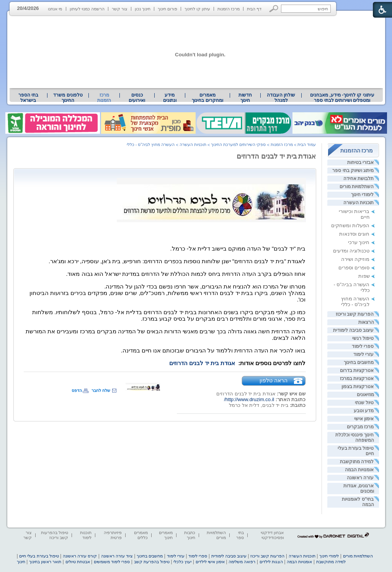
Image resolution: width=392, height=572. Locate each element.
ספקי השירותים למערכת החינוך (238, 144)
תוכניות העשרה (359, 203)
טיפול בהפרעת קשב (152, 562)
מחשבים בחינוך (359, 362)
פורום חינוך (167, 9)
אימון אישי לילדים (210, 562)
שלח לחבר (101, 390)
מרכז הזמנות (229, 9)
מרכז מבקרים (360, 427)
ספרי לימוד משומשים (112, 562)
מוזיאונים (365, 395)
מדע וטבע (364, 411)
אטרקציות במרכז (357, 379)
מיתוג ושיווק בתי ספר (353, 170)
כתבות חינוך (190, 535)
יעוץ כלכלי (182, 562)
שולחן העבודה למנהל (281, 98)
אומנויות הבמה (359, 470)
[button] (274, 9)
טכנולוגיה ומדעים (351, 251)
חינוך (21, 562)
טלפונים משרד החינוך (68, 98)
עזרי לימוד (363, 354)
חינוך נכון (143, 9)
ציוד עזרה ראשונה (117, 556)
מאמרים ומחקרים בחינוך (207, 98)
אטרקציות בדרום (357, 370)
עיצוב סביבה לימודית (354, 330)
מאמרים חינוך (166, 535)
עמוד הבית (307, 144)
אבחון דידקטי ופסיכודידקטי (272, 535)
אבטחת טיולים (78, 562)
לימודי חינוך (362, 195)
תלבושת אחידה (359, 179)
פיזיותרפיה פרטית (113, 535)
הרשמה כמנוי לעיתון (87, 9)
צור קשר (120, 9)
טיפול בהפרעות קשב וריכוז (55, 535)
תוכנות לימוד (86, 535)
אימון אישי (364, 419)
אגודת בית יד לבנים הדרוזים (276, 156)
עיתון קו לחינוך (197, 9)
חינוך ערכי (359, 242)
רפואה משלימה (242, 562)
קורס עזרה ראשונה (80, 556)
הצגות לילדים (271, 562)
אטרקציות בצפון (358, 387)
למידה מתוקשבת (357, 462)
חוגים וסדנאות (354, 234)
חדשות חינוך (245, 98)
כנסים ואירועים (137, 98)
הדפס (77, 390)
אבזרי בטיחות (360, 162)
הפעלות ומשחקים (350, 225)
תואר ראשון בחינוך (45, 562)
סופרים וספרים (354, 268)
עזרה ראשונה (360, 478)
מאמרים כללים (141, 535)
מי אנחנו (55, 9)
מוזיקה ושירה (355, 259)
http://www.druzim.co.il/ (249, 399)
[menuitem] (342, 98)
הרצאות (366, 322)
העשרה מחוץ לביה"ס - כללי (355, 302)
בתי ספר (240, 535)
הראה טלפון (274, 380)
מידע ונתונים (170, 98)
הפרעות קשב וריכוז (355, 314)
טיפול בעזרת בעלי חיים (39, 556)
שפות (364, 276)
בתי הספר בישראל (28, 98)
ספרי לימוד (363, 346)
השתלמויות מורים (357, 187)
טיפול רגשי (363, 338)
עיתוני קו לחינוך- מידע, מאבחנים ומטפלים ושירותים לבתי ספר (342, 98)
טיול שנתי (364, 403)
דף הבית (254, 9)
